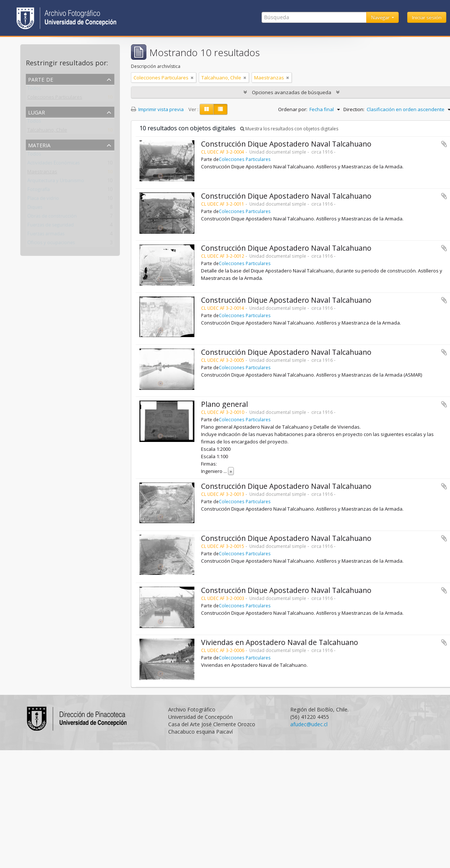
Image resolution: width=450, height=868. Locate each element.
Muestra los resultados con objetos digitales (289, 129)
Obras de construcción (52, 217)
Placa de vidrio (43, 200)
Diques (35, 209)
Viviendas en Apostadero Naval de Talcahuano (280, 642)
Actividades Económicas (53, 164)
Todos (34, 90)
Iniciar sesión (427, 17)
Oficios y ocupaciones (51, 244)
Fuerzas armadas (46, 235)
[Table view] (220, 109)
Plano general (224, 404)
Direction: (354, 109)
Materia (39, 145)
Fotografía (39, 191)
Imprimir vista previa (157, 109)
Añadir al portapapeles (444, 144)
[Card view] (207, 109)
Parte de (41, 79)
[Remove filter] (192, 78)
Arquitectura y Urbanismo (56, 182)
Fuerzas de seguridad (51, 226)
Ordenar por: (293, 109)
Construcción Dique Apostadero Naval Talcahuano (286, 144)
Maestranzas (42, 173)
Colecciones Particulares (55, 99)
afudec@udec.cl (309, 724)
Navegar (381, 17)
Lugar (37, 112)
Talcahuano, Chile (47, 131)
